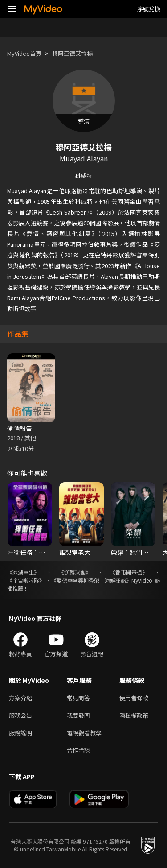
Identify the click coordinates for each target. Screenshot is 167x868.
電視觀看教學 (84, 733)
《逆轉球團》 (75, 572)
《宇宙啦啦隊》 (26, 580)
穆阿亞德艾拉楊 (72, 53)
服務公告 (20, 715)
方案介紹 (20, 698)
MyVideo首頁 (24, 53)
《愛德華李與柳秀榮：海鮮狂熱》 (91, 580)
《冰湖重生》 (23, 572)
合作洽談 (78, 750)
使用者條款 (134, 698)
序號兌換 (149, 9)
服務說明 (20, 733)
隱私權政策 (134, 715)
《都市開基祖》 (129, 572)
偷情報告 (20, 428)
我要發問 (78, 715)
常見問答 (78, 698)
